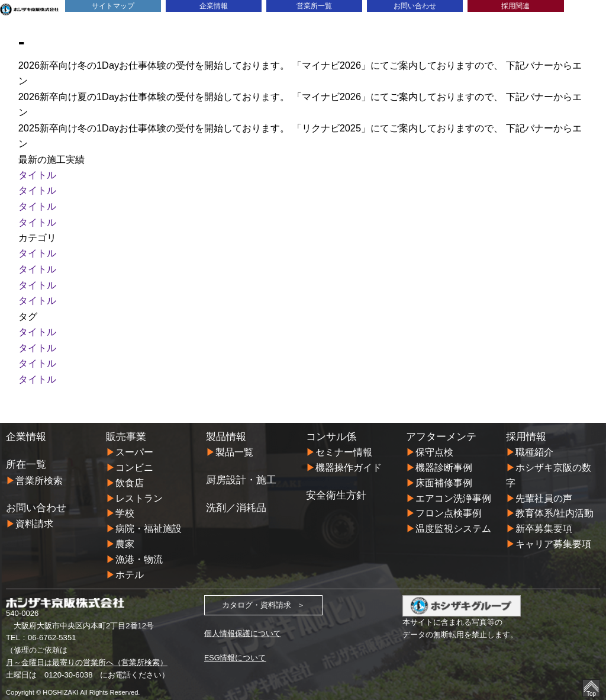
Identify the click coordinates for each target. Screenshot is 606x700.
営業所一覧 (315, 6)
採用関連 (515, 6)
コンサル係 (331, 432)
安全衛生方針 (336, 490)
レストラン (139, 493)
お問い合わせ (415, 6)
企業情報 (214, 6)
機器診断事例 (444, 463)
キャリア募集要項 (553, 540)
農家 (125, 540)
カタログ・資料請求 (257, 600)
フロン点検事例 (449, 509)
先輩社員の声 (544, 493)
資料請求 (34, 519)
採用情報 (526, 432)
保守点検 (434, 448)
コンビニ (134, 463)
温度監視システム (453, 524)
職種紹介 (534, 448)
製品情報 (226, 432)
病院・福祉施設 (149, 524)
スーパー (134, 448)
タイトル (37, 174)
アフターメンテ (441, 432)
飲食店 (130, 478)
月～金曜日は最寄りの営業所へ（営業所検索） (87, 658)
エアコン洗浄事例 (453, 493)
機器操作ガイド (349, 463)
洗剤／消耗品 (236, 503)
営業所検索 (39, 476)
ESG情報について (236, 654)
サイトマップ (113, 6)
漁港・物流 (139, 555)
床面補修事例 (444, 478)
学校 (125, 509)
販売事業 (126, 432)
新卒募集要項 (544, 524)
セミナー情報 (344, 448)
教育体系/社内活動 (555, 509)
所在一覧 (26, 460)
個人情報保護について (243, 629)
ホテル (130, 570)
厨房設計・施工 (241, 476)
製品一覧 (234, 448)
